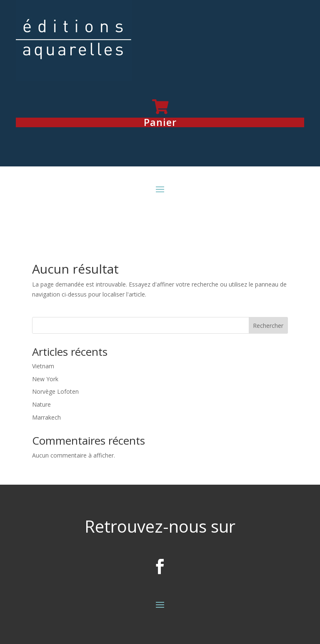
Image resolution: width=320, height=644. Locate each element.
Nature (41, 404)
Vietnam (43, 366)
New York (45, 379)
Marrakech (46, 417)
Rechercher (268, 326)
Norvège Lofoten (55, 391)
